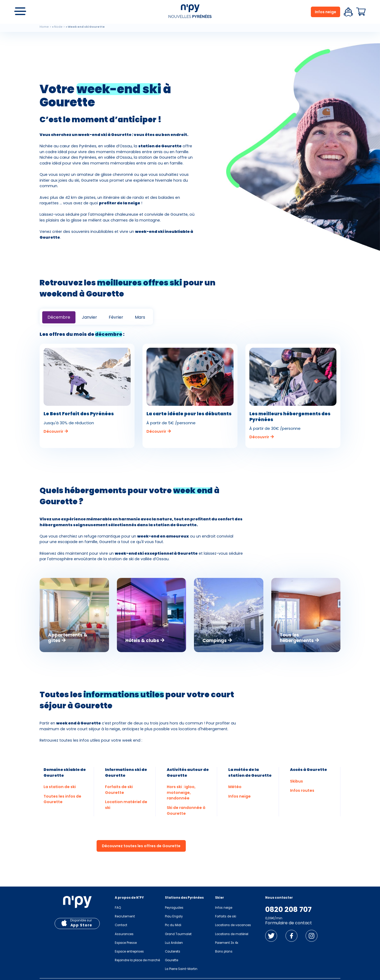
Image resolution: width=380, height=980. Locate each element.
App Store (81, 925)
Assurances (124, 934)
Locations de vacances (233, 925)
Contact (121, 925)
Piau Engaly (174, 916)
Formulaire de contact (289, 923)
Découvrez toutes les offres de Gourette (141, 846)
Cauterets (173, 951)
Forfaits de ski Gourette (119, 790)
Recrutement (125, 916)
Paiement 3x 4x (227, 943)
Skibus (296, 781)
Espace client (348, 12)
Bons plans (224, 951)
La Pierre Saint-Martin (181, 969)
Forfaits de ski (226, 916)
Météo (235, 787)
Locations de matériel (232, 934)
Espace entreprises (129, 951)
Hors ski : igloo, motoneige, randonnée (181, 792)
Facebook (291, 936)
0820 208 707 (288, 910)
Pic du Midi (173, 925)
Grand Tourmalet (178, 934)
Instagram (312, 936)
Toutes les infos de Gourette (62, 799)
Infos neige (326, 12)
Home (44, 27)
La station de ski (60, 787)
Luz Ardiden (174, 943)
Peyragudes (174, 908)
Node (58, 27)
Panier (361, 12)
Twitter (271, 936)
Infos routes (302, 790)
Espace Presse (126, 943)
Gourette (172, 960)
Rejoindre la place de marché (137, 960)
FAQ (118, 908)
